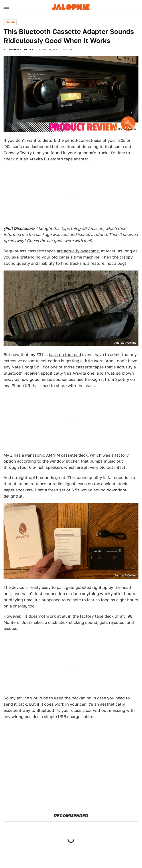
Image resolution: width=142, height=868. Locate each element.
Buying (10, 22)
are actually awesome (78, 251)
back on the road (65, 355)
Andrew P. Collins (21, 49)
